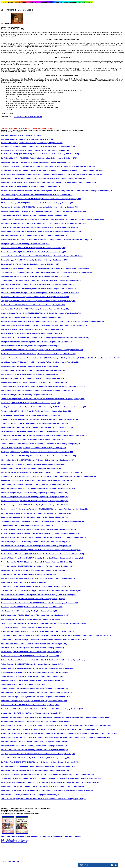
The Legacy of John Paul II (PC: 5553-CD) (16, 285)
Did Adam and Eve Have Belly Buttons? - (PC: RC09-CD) (21, 170)
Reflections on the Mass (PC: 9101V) (14, 705)
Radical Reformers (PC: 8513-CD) (13, 664)
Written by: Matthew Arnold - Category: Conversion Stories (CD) (62, 386)
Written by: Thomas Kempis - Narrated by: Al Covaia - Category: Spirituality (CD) (57, 223)
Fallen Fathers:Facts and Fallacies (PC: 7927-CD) (19, 623)
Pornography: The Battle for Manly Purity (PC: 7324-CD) (21, 521)
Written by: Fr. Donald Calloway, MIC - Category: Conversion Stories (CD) (50, 529)
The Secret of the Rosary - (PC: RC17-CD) (16, 182)
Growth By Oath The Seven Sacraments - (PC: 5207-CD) (21, 227)
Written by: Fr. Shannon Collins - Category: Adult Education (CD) (53, 456)
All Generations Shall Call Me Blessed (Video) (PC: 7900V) (22, 591)
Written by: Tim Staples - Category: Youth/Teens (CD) (44, 607)
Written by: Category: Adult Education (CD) (44, 346)
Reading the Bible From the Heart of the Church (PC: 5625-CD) (24, 325)
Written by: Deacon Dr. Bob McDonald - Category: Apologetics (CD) (50, 578)
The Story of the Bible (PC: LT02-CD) (14, 750)
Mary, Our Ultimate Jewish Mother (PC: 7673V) (18, 558)
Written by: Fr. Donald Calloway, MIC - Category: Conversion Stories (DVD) (52, 533)
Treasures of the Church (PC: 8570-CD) (15, 680)
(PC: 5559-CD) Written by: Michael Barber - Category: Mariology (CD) (51, 147)
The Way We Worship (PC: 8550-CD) (14, 668)
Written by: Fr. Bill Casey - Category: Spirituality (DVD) (65, 399)
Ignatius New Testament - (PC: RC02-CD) (16, 162)
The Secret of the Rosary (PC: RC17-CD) (16, 791)
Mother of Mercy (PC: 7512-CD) (12, 542)
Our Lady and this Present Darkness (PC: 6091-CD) (20, 350)
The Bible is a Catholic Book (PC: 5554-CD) (17, 289)
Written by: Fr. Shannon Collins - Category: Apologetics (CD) (58, 444)
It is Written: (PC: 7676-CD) (11, 570)
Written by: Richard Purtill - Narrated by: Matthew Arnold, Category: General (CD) (73, 174)
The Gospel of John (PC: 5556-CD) (13, 297)
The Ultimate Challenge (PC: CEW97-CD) (16, 729)
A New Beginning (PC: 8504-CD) (13, 652)
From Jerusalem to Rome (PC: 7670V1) (15, 550)
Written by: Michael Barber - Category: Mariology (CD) (57, 301)
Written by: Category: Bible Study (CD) (36, 244)
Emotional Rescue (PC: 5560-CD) (13, 305)
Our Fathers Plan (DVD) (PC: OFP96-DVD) (16, 762)
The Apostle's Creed (8, 139)
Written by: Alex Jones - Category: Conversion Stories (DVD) (49, 697)
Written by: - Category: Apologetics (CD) (45, 656)
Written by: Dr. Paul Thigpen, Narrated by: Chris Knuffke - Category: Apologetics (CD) (57, 178)
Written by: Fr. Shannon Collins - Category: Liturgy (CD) (47, 431)
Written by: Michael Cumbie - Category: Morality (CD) (44, 676)
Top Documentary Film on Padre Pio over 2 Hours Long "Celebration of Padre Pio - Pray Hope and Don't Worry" (41, 836)
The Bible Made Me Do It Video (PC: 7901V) (17, 595)
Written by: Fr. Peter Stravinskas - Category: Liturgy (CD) (53, 427)
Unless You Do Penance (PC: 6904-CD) (15, 456)
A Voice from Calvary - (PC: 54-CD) (14, 203)
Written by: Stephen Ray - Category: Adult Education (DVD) (49, 513)
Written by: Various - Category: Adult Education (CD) (41, 187)
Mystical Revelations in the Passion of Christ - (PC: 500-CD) (23, 211)
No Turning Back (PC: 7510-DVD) (13, 533)
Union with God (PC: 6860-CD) (12, 415)
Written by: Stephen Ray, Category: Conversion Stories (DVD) (53, 489)
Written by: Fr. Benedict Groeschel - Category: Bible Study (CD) (53, 354)
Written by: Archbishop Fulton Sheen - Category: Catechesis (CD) (49, 195)
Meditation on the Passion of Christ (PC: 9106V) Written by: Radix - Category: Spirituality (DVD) (35, 721)
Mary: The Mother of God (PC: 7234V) (15, 513)
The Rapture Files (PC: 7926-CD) (13, 619)
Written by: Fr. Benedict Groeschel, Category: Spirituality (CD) (60, 350)
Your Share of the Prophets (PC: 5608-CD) (16, 309)
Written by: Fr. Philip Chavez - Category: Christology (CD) (65, 211)
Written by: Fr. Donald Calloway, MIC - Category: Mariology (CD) (47, 542)
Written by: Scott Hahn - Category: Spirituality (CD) (43, 317)
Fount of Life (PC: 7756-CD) (11, 582)
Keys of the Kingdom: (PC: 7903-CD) (14, 599)
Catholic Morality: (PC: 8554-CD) (13, 676)
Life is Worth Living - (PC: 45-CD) (13, 195)
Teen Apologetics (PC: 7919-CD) (13, 607)
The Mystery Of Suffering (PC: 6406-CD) (15, 382)
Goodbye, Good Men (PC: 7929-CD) (14, 627)
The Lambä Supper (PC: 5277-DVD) (14, 260)
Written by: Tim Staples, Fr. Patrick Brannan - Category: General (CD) (62, 623)
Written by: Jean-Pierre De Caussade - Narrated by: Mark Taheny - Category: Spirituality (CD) (71, 219)
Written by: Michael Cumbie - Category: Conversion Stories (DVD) (45, 672)
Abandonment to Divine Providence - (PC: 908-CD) (19, 219)
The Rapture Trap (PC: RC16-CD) (13, 786)
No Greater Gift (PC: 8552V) (11, 672)
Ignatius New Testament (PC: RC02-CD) (15, 770)
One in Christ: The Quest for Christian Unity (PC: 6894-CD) (22, 435)
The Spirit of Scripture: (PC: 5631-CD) (15, 346)
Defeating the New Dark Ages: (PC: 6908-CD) (17, 464)
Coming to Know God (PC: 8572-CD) (14, 689)
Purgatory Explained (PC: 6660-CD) (14, 411)
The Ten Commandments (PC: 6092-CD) (15, 354)
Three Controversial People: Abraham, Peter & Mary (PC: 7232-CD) (25, 509)
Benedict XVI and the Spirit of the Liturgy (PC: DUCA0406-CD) (23, 733)
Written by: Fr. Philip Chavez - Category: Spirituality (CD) (46, 215)
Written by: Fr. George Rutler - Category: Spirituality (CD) (72, 272)
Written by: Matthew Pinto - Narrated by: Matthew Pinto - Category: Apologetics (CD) (72, 170)
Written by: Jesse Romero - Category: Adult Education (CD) (63, 521)
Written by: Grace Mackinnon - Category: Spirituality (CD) (46, 648)
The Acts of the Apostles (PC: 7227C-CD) (16, 505)
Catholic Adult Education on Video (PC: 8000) (17, 640)
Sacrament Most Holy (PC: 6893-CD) (14, 431)
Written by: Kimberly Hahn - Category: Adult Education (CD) (60, 313)
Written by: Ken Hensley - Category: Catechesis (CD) (44, 664)
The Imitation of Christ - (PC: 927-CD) (15, 223)
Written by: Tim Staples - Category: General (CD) (40, 611)
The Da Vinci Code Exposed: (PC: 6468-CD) (17, 391)
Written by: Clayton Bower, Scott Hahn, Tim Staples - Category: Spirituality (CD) (53, 472)
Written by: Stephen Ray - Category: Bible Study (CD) (50, 497)
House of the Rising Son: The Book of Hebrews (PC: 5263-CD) (23, 256)
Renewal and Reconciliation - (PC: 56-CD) (16, 207)
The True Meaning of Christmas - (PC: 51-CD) (17, 199)
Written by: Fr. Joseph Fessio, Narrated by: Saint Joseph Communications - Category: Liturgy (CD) (81, 733)
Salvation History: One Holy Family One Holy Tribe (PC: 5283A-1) (24, 268)
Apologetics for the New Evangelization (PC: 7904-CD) (21, 603)
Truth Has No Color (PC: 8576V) (12, 701)
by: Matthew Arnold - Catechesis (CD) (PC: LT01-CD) (35, 139)
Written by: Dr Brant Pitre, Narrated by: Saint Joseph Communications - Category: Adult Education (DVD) (72, 737)
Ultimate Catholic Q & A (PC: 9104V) (14, 713)
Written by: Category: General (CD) (39, 627)
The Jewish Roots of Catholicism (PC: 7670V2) (18, 554)
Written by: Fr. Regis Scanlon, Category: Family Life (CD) (58, 362)
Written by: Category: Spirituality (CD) (39, 525)
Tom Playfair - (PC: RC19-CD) (12, 187)
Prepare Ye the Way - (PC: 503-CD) (13, 215)
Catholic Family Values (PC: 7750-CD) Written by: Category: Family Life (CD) (28, 574)
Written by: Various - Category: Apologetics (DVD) (45, 713)
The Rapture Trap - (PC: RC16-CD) (13, 178)
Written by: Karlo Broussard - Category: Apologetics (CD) (45, 370)
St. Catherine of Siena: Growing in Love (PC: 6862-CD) (21, 419)
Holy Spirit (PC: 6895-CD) (10, 440)
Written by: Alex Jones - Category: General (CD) (47, 680)
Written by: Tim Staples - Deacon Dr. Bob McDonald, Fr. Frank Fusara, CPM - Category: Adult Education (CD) (72, 636)
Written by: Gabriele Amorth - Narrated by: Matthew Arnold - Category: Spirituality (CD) (64, 166)
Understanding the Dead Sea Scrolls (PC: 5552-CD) (20, 280)
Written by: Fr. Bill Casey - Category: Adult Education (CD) (65, 407)
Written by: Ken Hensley (76, 660)
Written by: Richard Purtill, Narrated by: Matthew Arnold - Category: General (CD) (72, 782)
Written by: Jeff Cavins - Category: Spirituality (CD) (48, 382)
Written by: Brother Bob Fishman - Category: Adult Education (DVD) (59, 554)
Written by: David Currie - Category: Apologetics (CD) (52, 546)
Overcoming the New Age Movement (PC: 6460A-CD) (20, 386)
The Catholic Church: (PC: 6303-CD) (14, 374)
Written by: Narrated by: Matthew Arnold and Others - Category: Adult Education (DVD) (78, 717)
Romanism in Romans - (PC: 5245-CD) (15, 248)
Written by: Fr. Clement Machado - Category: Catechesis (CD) (49, 411)
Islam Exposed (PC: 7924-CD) (12, 611)
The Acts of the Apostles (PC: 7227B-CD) (16, 501)
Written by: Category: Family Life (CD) (54, 484)
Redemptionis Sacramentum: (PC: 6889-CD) (17, 427)
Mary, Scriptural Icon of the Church (14, 147)
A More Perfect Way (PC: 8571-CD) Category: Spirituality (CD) (23, 684)
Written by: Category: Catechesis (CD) (38, 395)
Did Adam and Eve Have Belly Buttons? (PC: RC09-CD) (21, 778)
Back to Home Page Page (10, 861)
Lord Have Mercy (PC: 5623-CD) (13, 317)
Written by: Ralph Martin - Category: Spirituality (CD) (42, 415)
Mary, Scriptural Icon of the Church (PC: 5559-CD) (19, 301)
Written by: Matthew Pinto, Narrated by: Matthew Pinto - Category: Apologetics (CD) (71, 778)
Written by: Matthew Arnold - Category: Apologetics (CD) (53, 391)
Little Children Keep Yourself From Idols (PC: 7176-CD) (21, 484)
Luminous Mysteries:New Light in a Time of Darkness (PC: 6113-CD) (26, 358)
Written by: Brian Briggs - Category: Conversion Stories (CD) (48, 587)
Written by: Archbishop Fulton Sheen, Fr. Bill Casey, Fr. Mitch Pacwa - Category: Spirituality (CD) (85, 358)
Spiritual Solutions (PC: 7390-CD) (13, 525)
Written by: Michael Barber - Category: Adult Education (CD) (48, 276)
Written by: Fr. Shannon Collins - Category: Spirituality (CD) (52, 452)
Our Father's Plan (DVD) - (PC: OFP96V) (15, 158)
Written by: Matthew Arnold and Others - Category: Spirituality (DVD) (59, 709)
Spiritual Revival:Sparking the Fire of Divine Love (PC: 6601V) (23, 399)
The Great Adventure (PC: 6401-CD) (14, 378)
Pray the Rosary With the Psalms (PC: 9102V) (17, 709)
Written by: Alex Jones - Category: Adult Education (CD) (48, 689)
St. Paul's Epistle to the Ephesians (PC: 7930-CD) (19, 631)
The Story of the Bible (9, 143)
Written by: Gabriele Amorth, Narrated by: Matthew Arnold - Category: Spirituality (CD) (63, 774)
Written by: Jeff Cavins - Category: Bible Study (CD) (46, 378)
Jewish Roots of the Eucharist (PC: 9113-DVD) (18, 725)
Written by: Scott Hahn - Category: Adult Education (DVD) (47, 260)
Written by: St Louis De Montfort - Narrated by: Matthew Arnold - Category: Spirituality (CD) (64, 182)
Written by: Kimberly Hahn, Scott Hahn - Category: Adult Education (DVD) (61, 640)
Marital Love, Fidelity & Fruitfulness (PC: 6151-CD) (19, 362)
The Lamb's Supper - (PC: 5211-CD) (14, 236)
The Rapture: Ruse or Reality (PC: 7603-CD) (17, 546)
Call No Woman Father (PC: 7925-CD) (14, 615)
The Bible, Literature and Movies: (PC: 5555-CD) (18, 293)
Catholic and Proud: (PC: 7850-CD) (14, 587)
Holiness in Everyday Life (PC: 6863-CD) (16, 423)
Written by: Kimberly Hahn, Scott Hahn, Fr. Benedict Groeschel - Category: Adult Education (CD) (70, 321)
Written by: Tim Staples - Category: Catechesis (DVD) (62, 591)
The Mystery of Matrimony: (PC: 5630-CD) (16, 342)
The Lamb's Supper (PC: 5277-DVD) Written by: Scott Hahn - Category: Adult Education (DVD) (35, 742)
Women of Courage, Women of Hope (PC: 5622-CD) (20, 313)
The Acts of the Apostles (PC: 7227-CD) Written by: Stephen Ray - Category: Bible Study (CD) (34, 493)
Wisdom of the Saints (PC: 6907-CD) (14, 460)
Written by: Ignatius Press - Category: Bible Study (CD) (50, 162)
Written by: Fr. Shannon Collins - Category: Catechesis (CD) (65, 435)
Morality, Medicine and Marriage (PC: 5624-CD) (18, 321)
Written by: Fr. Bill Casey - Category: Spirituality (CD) (42, 403)
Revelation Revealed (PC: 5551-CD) (14, 276)
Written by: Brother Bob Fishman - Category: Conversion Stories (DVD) (55, 550)
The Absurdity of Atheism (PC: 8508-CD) (16, 656)
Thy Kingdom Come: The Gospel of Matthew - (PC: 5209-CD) (23, 231)
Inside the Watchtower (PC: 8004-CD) (14, 644)
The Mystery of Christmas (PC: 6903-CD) (16, 452)
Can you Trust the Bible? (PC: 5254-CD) (15, 252)
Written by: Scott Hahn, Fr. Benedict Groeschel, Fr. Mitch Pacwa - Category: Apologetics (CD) (64, 729)
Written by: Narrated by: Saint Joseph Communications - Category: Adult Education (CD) (80, 191)
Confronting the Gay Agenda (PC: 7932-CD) (17, 636)
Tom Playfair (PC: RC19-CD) (11, 795)
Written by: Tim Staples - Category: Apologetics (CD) (47, 599)
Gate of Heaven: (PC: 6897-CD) (12, 448)
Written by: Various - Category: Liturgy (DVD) (44, 705)
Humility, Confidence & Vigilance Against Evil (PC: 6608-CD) (23, 407)
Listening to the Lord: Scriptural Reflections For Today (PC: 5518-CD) (26, 272)
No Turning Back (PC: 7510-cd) (12, 529)
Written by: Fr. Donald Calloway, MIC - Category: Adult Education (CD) (61, 538)
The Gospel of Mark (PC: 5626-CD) (13, 329)
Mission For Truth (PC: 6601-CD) (13, 395)
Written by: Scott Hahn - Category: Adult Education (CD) (47, 236)
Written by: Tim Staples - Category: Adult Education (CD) (48, 615)
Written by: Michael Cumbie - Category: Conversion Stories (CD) (50, 668)
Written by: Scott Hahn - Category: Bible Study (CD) (63, 231)
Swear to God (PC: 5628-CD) (11, 334)
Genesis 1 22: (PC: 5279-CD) (11, 264)
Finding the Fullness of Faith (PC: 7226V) (16, 489)
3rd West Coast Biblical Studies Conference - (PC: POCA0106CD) (25, 191)
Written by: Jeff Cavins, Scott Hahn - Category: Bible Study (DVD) (53, 158)
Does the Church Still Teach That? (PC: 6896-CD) (19, 444)
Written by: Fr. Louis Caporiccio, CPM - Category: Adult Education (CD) (47, 480)
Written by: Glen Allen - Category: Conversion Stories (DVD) (46, 701)
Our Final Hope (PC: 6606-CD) (12, 403)
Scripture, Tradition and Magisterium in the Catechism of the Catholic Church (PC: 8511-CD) (34, 660)
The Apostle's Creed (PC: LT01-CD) (14, 746)
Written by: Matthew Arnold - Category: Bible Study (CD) (48, 750)
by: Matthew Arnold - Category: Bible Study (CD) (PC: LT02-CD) (40, 143)
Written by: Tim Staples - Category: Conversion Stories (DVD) (54, 595)
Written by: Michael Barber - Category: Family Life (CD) (45, 305)
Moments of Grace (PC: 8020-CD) (13, 648)
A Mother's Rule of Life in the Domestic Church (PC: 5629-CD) (23, 338)
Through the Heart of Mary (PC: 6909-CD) (16, 468)
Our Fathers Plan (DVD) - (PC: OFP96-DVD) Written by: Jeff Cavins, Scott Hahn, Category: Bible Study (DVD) (40, 154)
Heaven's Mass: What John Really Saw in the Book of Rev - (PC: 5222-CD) (28, 240)
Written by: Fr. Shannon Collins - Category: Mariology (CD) (45, 448)
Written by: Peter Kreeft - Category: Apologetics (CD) (68, 799)
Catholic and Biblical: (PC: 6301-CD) (14, 366)
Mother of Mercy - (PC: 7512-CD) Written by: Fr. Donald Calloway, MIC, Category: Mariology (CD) (35, 150)
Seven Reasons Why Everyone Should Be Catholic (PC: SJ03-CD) (25, 799)
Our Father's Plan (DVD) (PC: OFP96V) (15, 766)
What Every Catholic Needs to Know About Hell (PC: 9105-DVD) (24, 717)
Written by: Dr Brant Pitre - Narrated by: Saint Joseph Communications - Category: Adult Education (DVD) (73, 725)
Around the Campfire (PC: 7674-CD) (14, 562)
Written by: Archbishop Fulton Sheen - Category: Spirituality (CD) (57, 199)
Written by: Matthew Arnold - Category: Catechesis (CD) (47, 746)
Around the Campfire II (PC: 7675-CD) (15, 566)
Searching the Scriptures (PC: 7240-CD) (15, 517)
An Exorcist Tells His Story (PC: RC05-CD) (16, 774)
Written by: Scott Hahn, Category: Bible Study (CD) (48, 252)
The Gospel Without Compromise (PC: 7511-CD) (18, 538)
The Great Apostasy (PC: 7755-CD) (14, 578)
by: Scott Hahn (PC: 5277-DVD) (30, 135)
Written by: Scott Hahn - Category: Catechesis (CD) (60, 227)
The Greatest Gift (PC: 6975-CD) (13, 472)
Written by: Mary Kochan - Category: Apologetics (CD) (47, 644)
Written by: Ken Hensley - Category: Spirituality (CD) (43, 652)
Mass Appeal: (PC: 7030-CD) (11, 480)
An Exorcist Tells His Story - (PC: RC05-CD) (17, 166)
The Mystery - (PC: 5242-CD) (11, 244)
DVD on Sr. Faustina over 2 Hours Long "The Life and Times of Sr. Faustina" (15, 841)
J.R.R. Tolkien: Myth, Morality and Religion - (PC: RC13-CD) (22, 174)
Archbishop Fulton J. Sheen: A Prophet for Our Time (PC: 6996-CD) (25, 476)
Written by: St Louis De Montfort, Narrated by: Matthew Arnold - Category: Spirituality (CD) (63, 791)
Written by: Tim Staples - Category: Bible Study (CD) (55, 631)
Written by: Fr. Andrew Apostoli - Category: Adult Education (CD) (73, 476)
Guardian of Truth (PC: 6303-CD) (13, 370)
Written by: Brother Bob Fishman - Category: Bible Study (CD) (49, 562)
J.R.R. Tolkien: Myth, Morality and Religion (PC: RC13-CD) (22, 782)
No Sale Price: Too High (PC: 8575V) (14, 697)
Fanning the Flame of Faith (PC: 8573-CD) (16, 693)
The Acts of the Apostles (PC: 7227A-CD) (16, 497)
